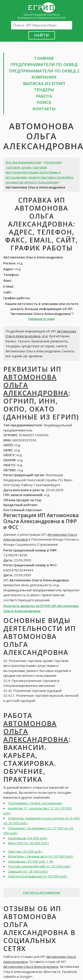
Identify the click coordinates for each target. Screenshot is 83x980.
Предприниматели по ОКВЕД (44, 64)
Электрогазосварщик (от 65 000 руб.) (38, 876)
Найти (42, 35)
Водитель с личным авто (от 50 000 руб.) (41, 856)
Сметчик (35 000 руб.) (25, 851)
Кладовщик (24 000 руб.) (28, 838)
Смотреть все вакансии (42, 892)
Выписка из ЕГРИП (44, 83)
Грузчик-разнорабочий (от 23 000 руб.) (39, 866)
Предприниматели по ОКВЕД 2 (44, 71)
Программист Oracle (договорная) (35, 803)
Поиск (44, 102)
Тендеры (44, 90)
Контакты (44, 109)
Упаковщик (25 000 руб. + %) (31, 861)
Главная (44, 58)
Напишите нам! (41, 319)
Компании (44, 77)
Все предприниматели (23, 162)
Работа (44, 96)
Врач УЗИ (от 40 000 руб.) (28, 843)
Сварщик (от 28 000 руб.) (28, 871)
